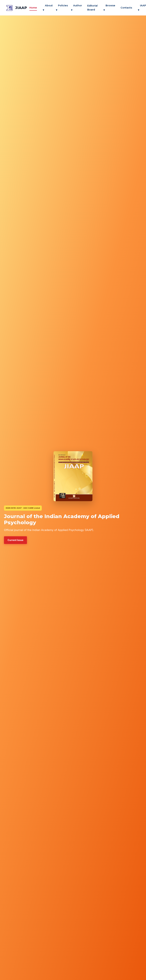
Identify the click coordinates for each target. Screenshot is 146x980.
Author (76, 8)
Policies (62, 8)
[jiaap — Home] (16, 8)
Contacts (126, 8)
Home (33, 8)
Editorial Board (92, 8)
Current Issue (16, 540)
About (47, 8)
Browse (109, 8)
